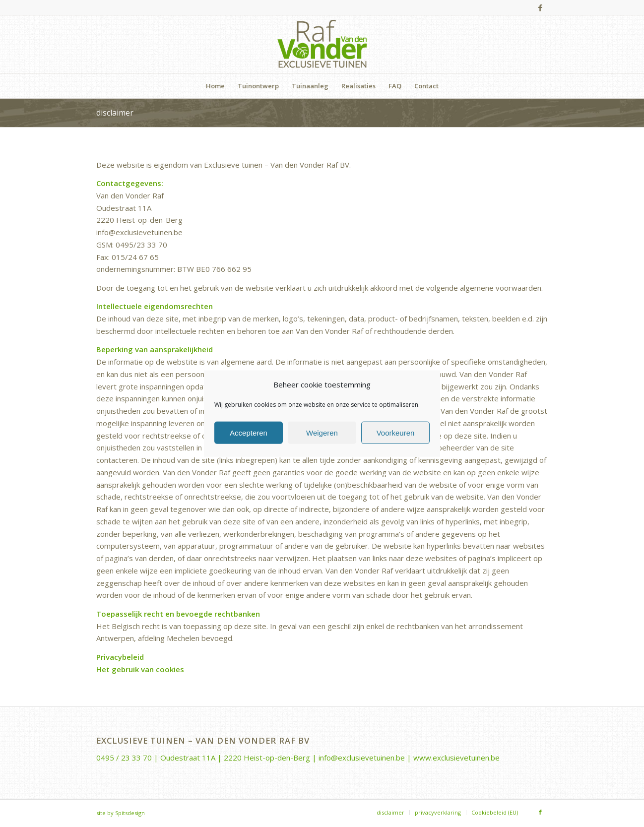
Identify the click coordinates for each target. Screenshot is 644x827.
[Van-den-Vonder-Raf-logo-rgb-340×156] (322, 44)
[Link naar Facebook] (540, 7)
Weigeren (322, 432)
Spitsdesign (130, 813)
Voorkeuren (396, 432)
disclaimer (115, 113)
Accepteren (249, 432)
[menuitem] (215, 86)
